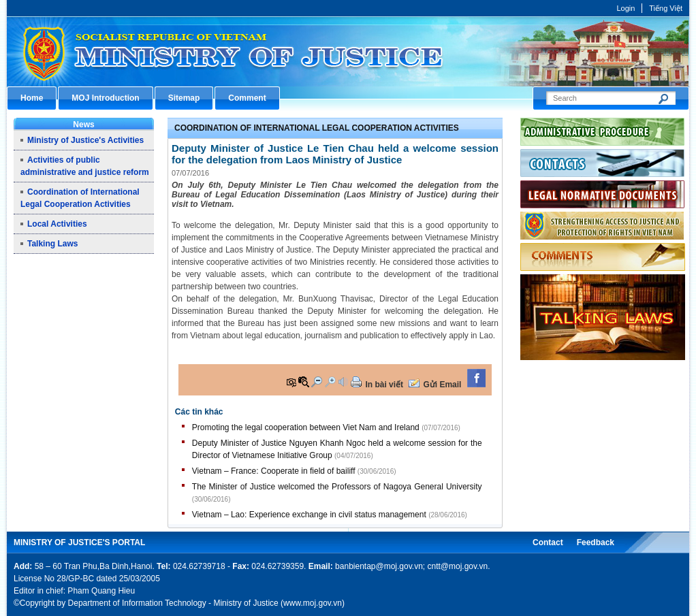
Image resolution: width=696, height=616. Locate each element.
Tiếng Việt (666, 8)
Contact (548, 542)
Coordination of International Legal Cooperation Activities (317, 128)
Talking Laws (52, 244)
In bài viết (384, 385)
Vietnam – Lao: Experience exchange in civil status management (309, 515)
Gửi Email (442, 385)
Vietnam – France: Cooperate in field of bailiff (274, 471)
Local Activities (57, 224)
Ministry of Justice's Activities (85, 140)
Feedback (596, 542)
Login (626, 8)
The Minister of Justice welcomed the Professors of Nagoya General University (337, 487)
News (83, 125)
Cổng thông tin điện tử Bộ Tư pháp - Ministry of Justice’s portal (348, 51)
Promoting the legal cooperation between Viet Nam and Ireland (306, 427)
